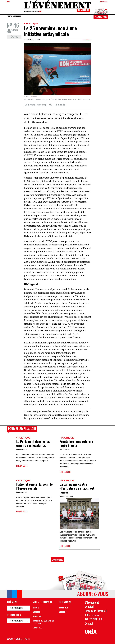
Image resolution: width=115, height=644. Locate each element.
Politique (32, 23)
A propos (36, 612)
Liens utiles (38, 628)
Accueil (36, 608)
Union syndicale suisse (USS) (35, 105)
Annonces (63, 612)
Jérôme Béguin (87, 40)
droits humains (60, 105)
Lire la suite (22, 466)
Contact (89, 623)
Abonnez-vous (101, 17)
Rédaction (37, 616)
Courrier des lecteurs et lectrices (43, 622)
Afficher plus (57, 560)
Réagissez (14, 37)
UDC (50, 105)
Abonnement (64, 608)
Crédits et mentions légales (18, 639)
